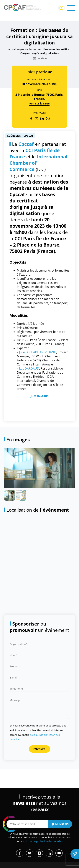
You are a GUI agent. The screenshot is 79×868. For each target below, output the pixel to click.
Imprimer (40, 58)
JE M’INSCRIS (39, 396)
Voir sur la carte (39, 103)
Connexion (61, 8)
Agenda (22, 49)
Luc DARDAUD (29, 368)
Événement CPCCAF (20, 136)
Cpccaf (26, 144)
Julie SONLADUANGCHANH (38, 352)
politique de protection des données (42, 841)
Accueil (12, 49)
